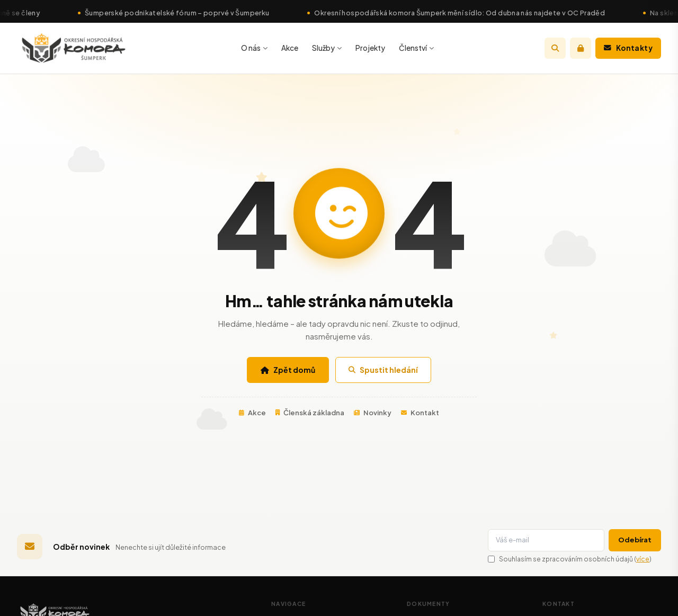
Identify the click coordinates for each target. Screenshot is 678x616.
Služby (327, 48)
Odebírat (635, 540)
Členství (416, 48)
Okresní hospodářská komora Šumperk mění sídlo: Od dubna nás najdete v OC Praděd (469, 13)
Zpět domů (288, 370)
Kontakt (420, 413)
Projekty (370, 48)
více (643, 559)
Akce (290, 48)
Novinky (373, 413)
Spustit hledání (383, 370)
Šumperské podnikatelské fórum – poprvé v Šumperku (186, 13)
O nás (254, 48)
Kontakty (628, 48)
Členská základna (310, 413)
